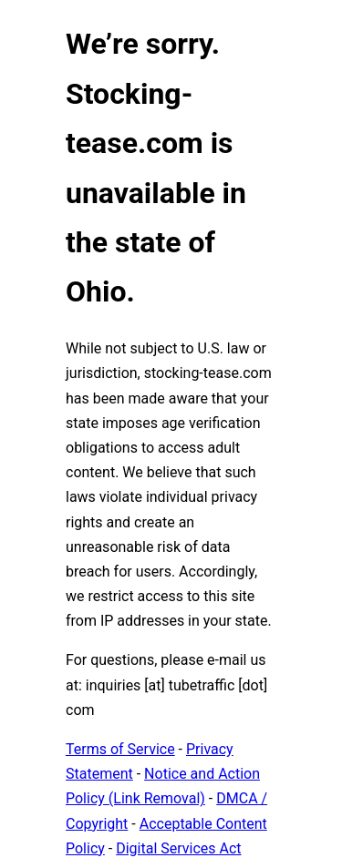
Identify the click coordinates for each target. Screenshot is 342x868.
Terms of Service (120, 749)
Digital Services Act (178, 848)
